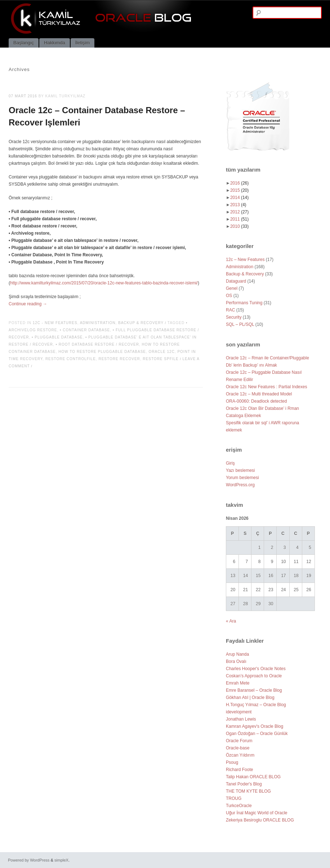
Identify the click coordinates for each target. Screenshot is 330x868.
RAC (230, 310)
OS (229, 296)
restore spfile (160, 359)
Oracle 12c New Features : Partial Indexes (266, 387)
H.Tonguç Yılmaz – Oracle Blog (256, 705)
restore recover (119, 359)
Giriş (230, 463)
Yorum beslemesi (242, 478)
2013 (238, 205)
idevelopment (239, 712)
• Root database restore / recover (97, 344)
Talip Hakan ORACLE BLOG (253, 777)
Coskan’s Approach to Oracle (254, 676)
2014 (239, 198)
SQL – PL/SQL (240, 324)
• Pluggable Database (57, 337)
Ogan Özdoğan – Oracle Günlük (257, 734)
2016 (239, 183)
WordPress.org (240, 485)
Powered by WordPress (29, 860)
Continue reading (28, 304)
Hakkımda (55, 43)
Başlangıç (24, 43)
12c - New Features (55, 323)
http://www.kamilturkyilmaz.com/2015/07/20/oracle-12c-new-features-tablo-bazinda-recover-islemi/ (104, 283)
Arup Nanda (237, 654)
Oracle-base (238, 748)
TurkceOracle (239, 806)
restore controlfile (71, 359)
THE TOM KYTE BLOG (248, 791)
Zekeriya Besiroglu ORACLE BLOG (260, 820)
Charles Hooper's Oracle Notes (256, 669)
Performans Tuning (244, 303)
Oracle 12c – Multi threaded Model (259, 394)
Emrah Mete (238, 683)
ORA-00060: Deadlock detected (256, 401)
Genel (232, 288)
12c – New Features (245, 260)
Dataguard (236, 281)
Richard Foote (239, 770)
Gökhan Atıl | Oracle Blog (250, 697)
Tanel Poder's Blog (244, 784)
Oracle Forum (239, 741)
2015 (239, 190)
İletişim (82, 43)
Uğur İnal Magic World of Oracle (257, 813)
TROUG (234, 798)
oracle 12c (162, 352)
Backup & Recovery (141, 323)
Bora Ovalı (236, 661)
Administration (98, 323)
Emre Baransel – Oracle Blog (254, 690)
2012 (239, 212)
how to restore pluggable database (102, 352)
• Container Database (85, 330)
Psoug (232, 762)
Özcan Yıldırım (240, 755)
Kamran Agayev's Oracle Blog (255, 726)
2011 (239, 219)
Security (234, 317)
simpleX (61, 860)
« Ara (231, 621)
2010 (239, 226)
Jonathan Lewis (241, 719)
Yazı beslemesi (240, 470)
